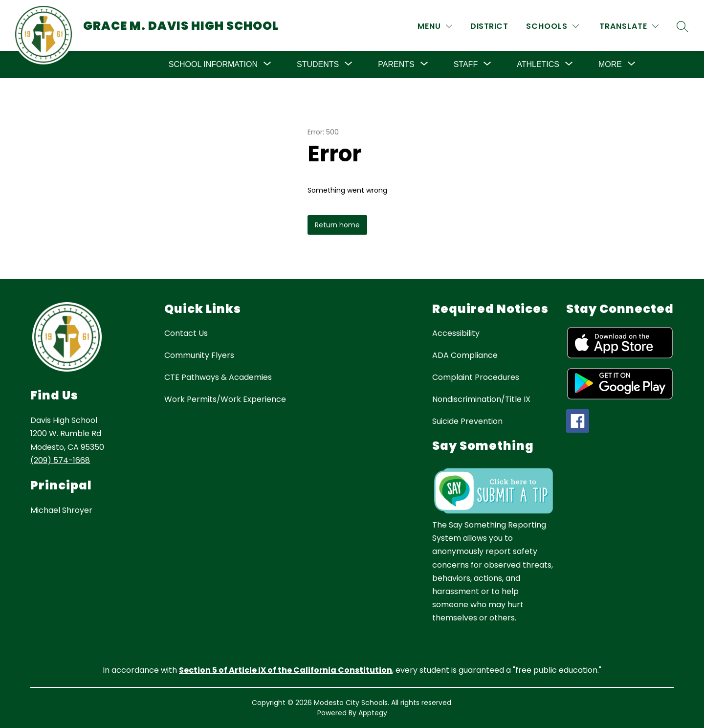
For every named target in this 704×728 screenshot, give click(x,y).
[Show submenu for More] (610, 65)
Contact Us (186, 333)
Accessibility (456, 333)
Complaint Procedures (476, 377)
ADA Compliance (465, 355)
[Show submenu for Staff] (466, 65)
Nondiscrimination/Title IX (481, 399)
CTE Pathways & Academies (218, 377)
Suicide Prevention (467, 421)
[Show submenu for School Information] (213, 65)
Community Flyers (199, 355)
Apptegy (373, 713)
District (489, 26)
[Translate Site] (629, 26)
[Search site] (682, 26)
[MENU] (435, 26)
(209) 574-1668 (60, 460)
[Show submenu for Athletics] (538, 65)
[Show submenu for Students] (318, 65)
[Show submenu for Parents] (396, 65)
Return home (337, 225)
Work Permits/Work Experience (225, 399)
